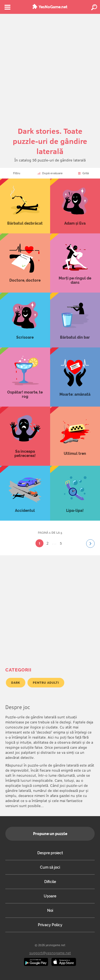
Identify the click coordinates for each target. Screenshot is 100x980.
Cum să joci (50, 867)
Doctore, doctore (25, 263)
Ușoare (50, 896)
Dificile (50, 882)
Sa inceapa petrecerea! (25, 436)
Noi (50, 910)
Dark (16, 683)
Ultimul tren (75, 436)
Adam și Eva (75, 206)
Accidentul (25, 493)
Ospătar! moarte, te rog (25, 377)
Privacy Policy (50, 925)
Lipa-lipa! (75, 493)
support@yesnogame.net (50, 953)
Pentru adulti (46, 683)
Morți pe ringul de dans (75, 263)
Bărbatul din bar (75, 320)
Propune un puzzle (50, 834)
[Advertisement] (50, 66)
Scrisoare (25, 320)
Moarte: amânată (75, 377)
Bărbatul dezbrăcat (25, 206)
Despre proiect (50, 853)
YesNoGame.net (53, 7)
